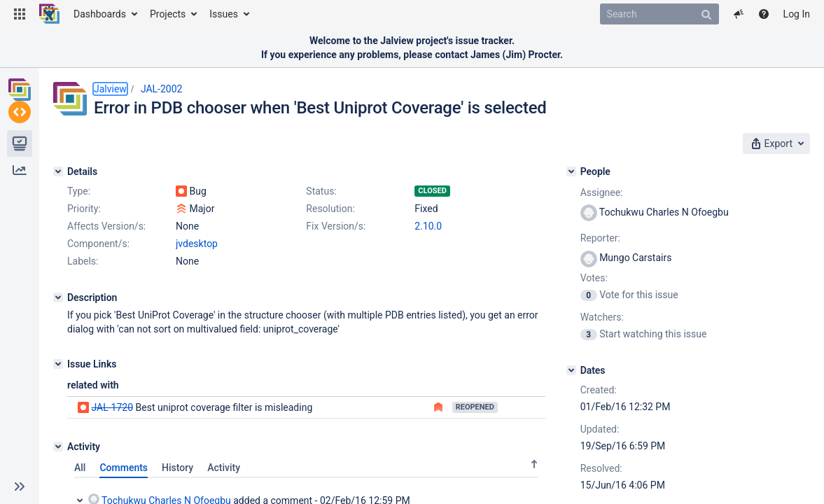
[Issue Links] (58, 412)
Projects (168, 14)
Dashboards (100, 14)
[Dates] (640, 383)
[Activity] (58, 495)
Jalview (110, 89)
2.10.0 (189, 274)
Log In (797, 14)
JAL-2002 (162, 89)
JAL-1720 (112, 456)
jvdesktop (197, 292)
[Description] (58, 346)
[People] (640, 167)
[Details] (58, 167)
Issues (224, 14)
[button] (20, 14)
